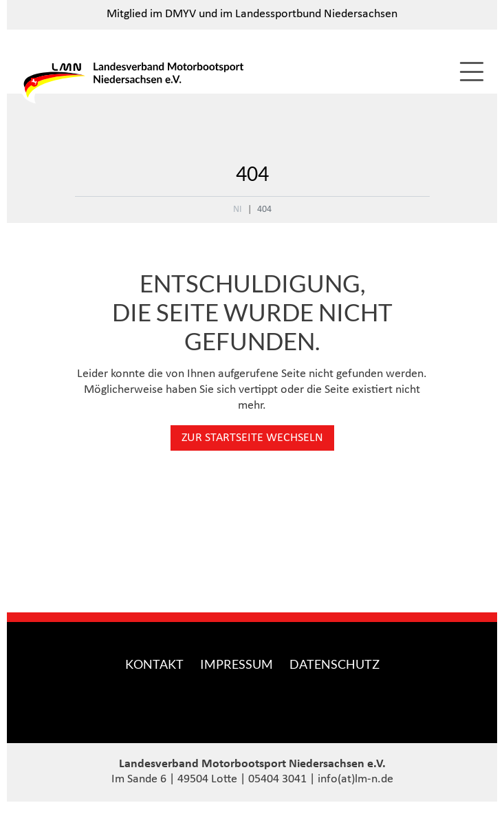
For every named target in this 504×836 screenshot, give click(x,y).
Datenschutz (335, 664)
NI (238, 210)
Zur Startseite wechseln (252, 438)
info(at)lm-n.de (355, 779)
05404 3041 (277, 779)
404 (264, 210)
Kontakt (154, 664)
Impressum (237, 664)
